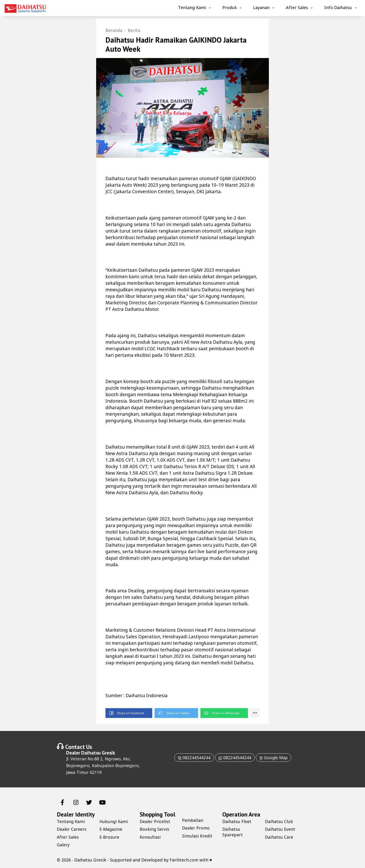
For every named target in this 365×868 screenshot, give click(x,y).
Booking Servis (154, 829)
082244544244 (193, 758)
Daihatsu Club (279, 821)
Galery (63, 845)
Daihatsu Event (280, 829)
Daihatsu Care (279, 837)
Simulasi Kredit (197, 836)
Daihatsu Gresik (98, 753)
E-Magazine (111, 829)
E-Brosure (109, 837)
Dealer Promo (196, 828)
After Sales (297, 7)
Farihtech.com (184, 860)
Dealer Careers (72, 829)
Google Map (274, 758)
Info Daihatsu (338, 7)
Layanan (261, 7)
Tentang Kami (192, 7)
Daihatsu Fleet (237, 821)
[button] (129, 713)
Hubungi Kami (114, 821)
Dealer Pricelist (155, 821)
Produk (230, 7)
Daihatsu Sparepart (233, 832)
